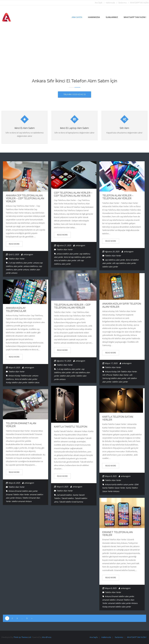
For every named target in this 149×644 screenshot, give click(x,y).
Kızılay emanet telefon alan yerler (117, 607)
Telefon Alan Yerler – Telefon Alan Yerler (118, 197)
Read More (14, 244)
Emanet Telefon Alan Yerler (17, 494)
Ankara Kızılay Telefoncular (16, 309)
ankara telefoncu (31, 266)
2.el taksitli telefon (64, 495)
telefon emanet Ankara (22, 501)
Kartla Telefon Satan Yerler (114, 488)
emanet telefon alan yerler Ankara (123, 603)
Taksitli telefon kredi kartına (71, 502)
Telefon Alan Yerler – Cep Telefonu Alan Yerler (72, 306)
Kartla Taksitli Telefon (71, 427)
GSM (136, 484)
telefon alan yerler (110, 267)
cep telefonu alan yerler (115, 260)
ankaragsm (28, 254)
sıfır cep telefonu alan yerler (124, 263)
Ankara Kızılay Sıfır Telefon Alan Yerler (121, 372)
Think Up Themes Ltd (22, 637)
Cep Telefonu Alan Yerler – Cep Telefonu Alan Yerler (73, 194)
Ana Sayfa (99, 3)
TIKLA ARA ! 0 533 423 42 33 (74, 94)
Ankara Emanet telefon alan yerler (23, 491)
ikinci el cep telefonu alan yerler (77, 257)
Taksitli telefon (68, 498)
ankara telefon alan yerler (67, 254)
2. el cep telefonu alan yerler (20, 263)
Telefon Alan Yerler (16, 259)
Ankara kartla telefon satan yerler (119, 484)
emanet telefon (109, 600)
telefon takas (34, 382)
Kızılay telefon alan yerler (17, 382)
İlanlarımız (123, 3)
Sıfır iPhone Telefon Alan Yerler (115, 375)
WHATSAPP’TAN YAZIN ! (140, 3)
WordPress (47, 637)
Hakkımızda (110, 3)
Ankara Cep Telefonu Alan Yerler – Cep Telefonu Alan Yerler (25, 198)
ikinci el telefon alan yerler (65, 260)
